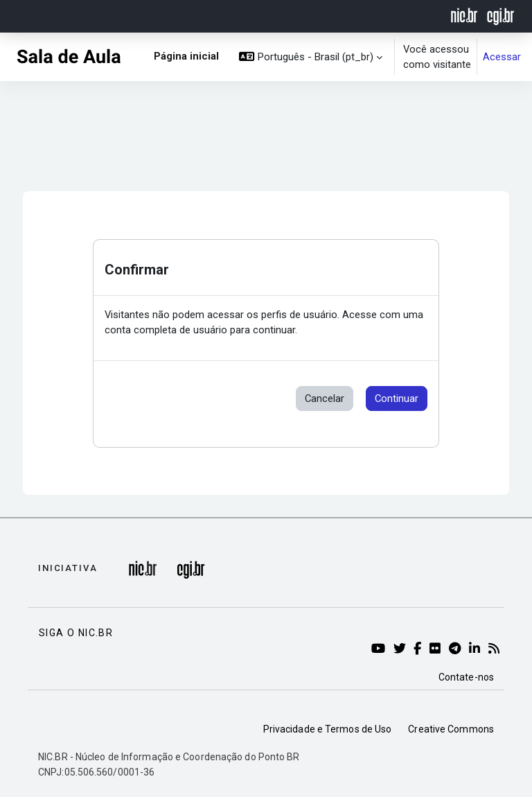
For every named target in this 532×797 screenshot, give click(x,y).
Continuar (397, 398)
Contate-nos (466, 677)
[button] (311, 57)
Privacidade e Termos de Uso (328, 729)
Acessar (502, 57)
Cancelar (325, 398)
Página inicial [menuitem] (186, 56)
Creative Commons (451, 729)
